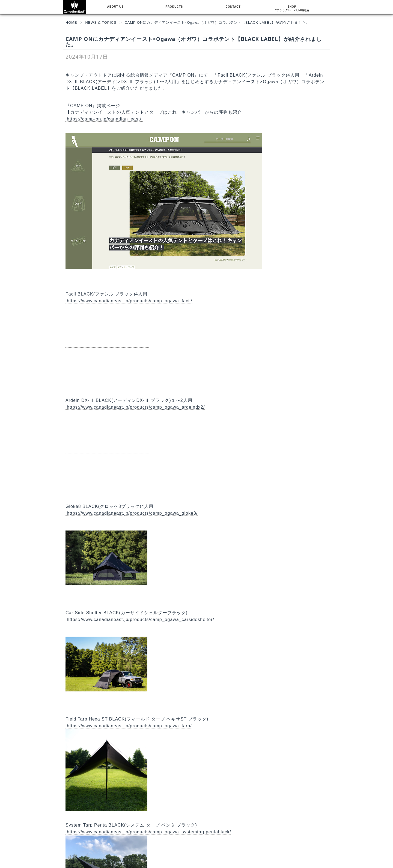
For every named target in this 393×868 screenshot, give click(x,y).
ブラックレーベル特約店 (264, 829)
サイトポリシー (169, 843)
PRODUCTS (174, 7)
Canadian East (349, 866)
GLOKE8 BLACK (83, 838)
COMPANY (170, 820)
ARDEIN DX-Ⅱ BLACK (93, 834)
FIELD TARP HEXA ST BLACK (93, 848)
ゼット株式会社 (169, 853)
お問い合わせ (168, 848)
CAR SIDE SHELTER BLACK (92, 843)
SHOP (292, 9)
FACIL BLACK (86, 829)
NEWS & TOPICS (171, 829)
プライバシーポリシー (174, 838)
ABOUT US (115, 7)
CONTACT (233, 7)
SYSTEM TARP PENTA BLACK (94, 853)
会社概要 (164, 834)
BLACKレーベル (87, 820)
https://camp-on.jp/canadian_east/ (104, 119)
